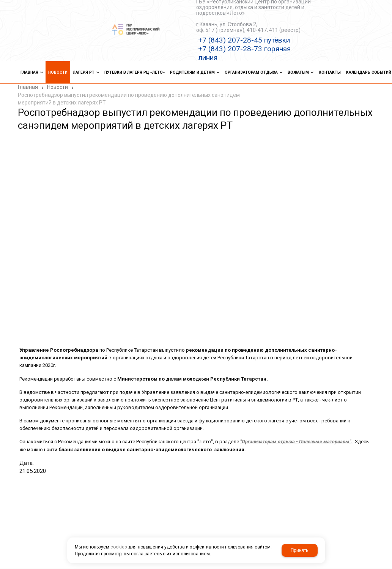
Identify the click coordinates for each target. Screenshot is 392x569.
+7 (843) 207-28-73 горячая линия (244, 53)
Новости (57, 87)
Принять (300, 550)
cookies (119, 547)
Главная (28, 87)
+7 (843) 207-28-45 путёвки (244, 40)
